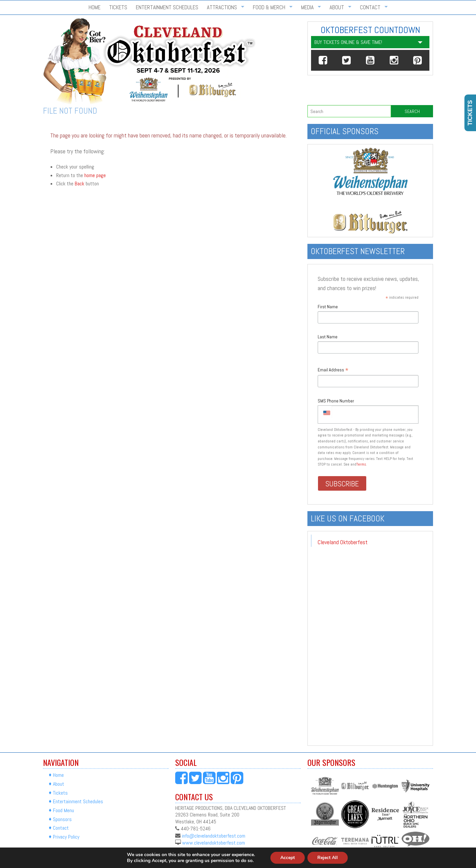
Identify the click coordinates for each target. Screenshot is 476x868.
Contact (370, 7)
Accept (288, 858)
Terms (361, 464)
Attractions (222, 7)
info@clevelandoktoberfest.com (214, 835)
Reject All (328, 858)
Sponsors (62, 819)
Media (307, 7)
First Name (328, 307)
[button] (323, 60)
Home (95, 7)
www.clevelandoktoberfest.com (214, 843)
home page (95, 175)
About (337, 7)
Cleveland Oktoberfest (343, 542)
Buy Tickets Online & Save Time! (348, 42)
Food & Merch (269, 7)
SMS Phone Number (336, 401)
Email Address (333, 370)
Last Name (328, 337)
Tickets (118, 7)
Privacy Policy (66, 837)
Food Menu (63, 810)
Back (79, 184)
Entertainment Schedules (167, 7)
